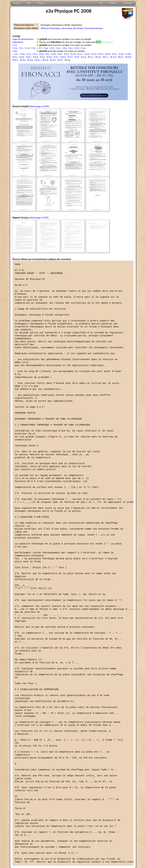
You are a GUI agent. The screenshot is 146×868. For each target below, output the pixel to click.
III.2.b (128, 57)
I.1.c (21, 48)
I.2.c (71, 48)
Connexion (128, 3)
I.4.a (35, 54)
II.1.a (66, 54)
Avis (101, 3)
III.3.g (67, 60)
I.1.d (27, 48)
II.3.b (128, 54)
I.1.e (33, 48)
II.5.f (77, 57)
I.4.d (53, 54)
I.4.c (47, 54)
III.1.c (106, 57)
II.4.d (36, 57)
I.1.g (46, 48)
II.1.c (80, 54)
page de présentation (23, 39)
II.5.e (70, 57)
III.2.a (121, 57)
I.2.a (58, 48)
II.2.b (108, 54)
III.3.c (38, 60)
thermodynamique (94, 28)
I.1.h (52, 48)
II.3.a (121, 54)
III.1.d (113, 57)
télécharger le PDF (39, 106)
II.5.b (49, 57)
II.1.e (94, 54)
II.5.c (56, 57)
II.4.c (29, 57)
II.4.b (22, 57)
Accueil (17, 3)
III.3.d (45, 60)
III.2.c (15, 60)
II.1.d (87, 54)
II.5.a (43, 57)
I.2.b (64, 48)
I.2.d (77, 48)
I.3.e (29, 54)
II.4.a (15, 57)
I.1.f (40, 48)
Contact (113, 3)
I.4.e (60, 54)
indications (18, 42)
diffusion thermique (51, 28)
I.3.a (83, 48)
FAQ (29, 3)
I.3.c (16, 54)
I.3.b (15, 51)
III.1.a (91, 57)
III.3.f (60, 60)
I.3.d (22, 54)
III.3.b (30, 60)
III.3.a (23, 60)
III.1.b (98, 57)
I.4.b (41, 54)
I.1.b (15, 48)
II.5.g (83, 57)
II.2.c (115, 54)
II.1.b (73, 54)
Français (41, 3)
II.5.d (63, 57)
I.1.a (15, 45)
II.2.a (101, 54)
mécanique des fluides (73, 28)
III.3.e (53, 60)
